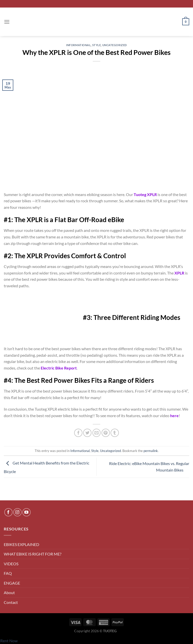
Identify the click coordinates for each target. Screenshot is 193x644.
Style (97, 45)
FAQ (8, 573)
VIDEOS (11, 564)
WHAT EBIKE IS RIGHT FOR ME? (33, 554)
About (9, 592)
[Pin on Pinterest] (106, 433)
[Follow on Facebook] (8, 512)
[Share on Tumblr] (115, 433)
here (174, 416)
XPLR (179, 273)
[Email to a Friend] (97, 433)
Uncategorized (115, 45)
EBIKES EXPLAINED (21, 544)
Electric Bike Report (59, 368)
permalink (151, 451)
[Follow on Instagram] (17, 512)
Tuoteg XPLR (145, 194)
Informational (78, 45)
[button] (7, 22)
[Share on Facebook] (78, 433)
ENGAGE (12, 583)
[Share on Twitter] (87, 433)
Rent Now (9, 641)
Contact (11, 602)
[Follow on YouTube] (27, 512)
